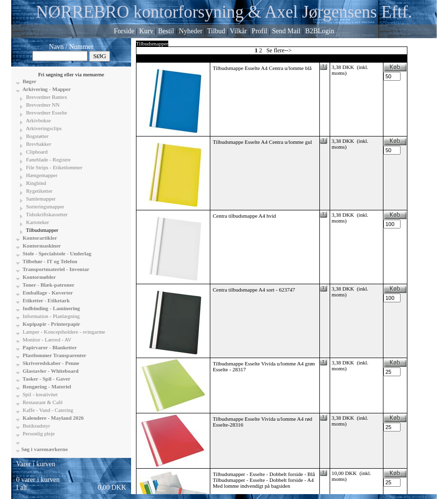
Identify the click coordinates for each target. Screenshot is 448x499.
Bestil (166, 31)
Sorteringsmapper (45, 206)
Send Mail (286, 31)
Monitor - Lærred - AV (47, 340)
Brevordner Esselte (46, 113)
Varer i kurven (36, 464)
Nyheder (191, 31)
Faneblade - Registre (48, 159)
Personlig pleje (38, 433)
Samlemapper (40, 199)
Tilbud (216, 31)
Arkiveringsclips (43, 128)
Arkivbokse (38, 120)
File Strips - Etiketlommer (54, 167)
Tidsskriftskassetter (46, 214)
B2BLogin (320, 31)
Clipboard (36, 152)
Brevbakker (38, 144)
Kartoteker (37, 222)
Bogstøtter (37, 136)
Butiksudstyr (36, 426)
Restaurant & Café (42, 402)
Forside (124, 31)
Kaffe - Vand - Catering (47, 410)
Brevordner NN (42, 105)
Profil (260, 31)
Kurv (146, 31)
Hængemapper (41, 175)
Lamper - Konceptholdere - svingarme (63, 332)
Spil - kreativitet (40, 394)
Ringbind (36, 183)
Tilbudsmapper (42, 230)
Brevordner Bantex (46, 97)
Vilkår (238, 31)
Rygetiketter (39, 191)
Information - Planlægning (51, 316)
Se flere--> (279, 50)
